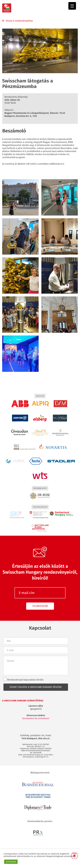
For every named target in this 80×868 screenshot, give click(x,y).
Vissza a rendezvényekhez (19, 21)
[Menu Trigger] (72, 6)
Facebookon (28, 718)
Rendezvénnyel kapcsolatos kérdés (23, 679)
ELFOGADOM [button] (11, 862)
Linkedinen (44, 718)
